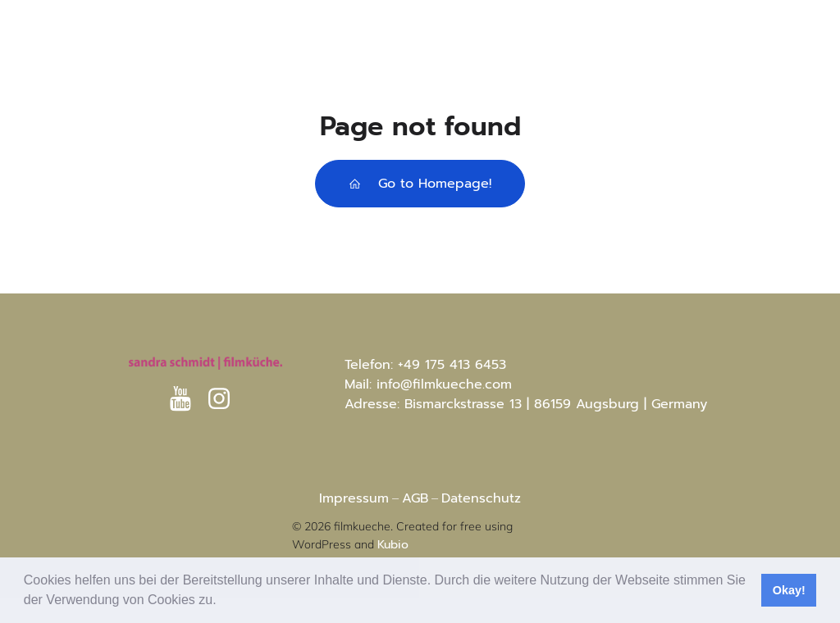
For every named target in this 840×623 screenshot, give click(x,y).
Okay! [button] (789, 590)
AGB (415, 498)
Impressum (354, 498)
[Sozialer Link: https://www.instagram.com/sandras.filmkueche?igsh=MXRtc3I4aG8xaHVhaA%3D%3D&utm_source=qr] (225, 399)
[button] (222, 602)
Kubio (393, 545)
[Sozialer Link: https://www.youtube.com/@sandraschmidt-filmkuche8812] (187, 399)
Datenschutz (481, 498)
